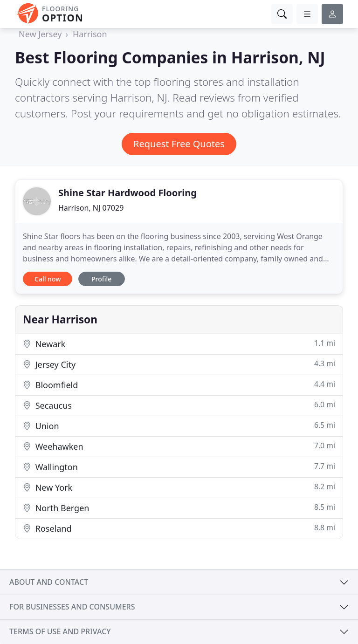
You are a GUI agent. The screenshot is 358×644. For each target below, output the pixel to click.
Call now (48, 279)
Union (179, 426)
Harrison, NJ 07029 (91, 208)
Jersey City (179, 364)
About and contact (49, 582)
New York (179, 487)
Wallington (179, 467)
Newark (179, 344)
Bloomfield (179, 385)
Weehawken (179, 446)
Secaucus (179, 405)
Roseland (179, 528)
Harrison (90, 34)
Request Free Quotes (179, 144)
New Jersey (40, 34)
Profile (101, 279)
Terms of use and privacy (60, 631)
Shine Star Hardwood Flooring (127, 193)
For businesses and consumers (72, 607)
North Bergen (179, 508)
